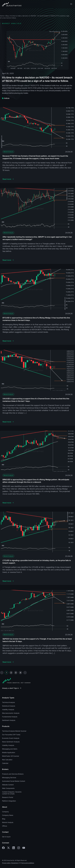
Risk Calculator (7, 760)
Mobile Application (9, 752)
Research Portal (8, 797)
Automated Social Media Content (14, 781)
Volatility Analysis (8, 710)
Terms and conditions (28, 863)
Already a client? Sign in (10, 688)
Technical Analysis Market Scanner (14, 731)
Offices (5, 826)
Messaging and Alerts (10, 749)
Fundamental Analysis (10, 717)
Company (5, 812)
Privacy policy (6, 863)
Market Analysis (8, 152)
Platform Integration (9, 801)
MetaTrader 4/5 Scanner (11, 756)
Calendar (5, 763)
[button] (71, 4)
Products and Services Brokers (13, 774)
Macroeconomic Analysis (11, 713)
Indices (7, 98)
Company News (8, 815)
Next (25, 673)
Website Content (8, 785)
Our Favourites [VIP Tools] (11, 735)
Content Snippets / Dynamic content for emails (12, 793)
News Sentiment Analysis (11, 742)
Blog (7, 16)
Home (2, 16)
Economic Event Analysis (11, 738)
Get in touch (6, 837)
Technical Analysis (8, 702)
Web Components (8, 788)
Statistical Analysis (9, 706)
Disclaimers (15, 863)
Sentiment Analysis (9, 720)
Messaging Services (9, 778)
